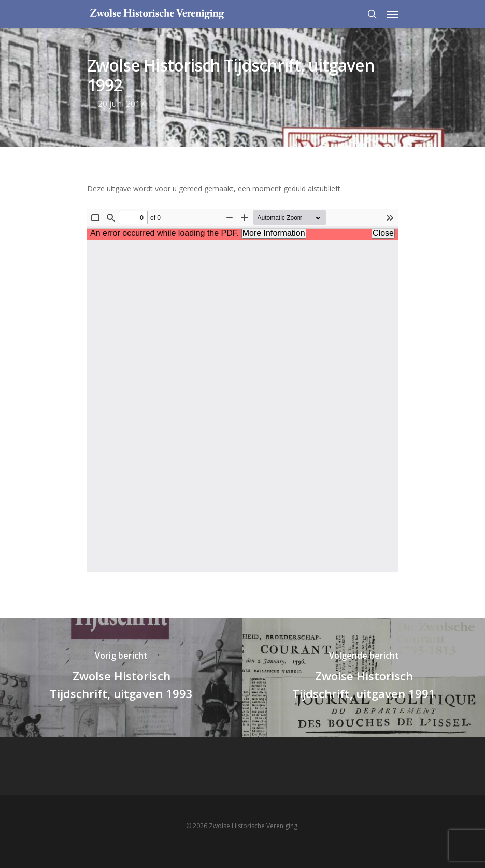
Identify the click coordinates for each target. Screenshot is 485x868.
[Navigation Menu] (392, 14)
